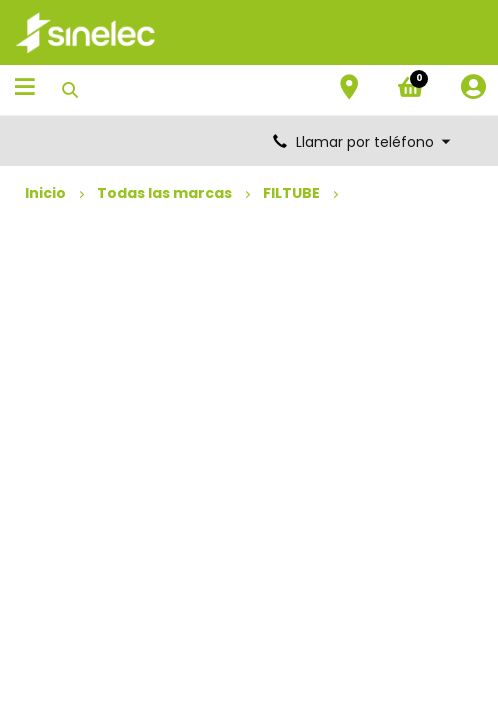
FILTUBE (291, 193)
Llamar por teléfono (363, 142)
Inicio (45, 193)
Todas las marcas (164, 193)
